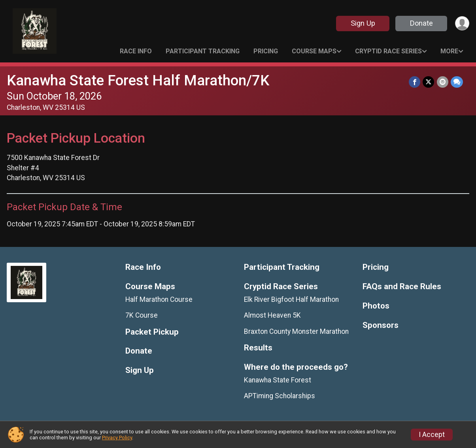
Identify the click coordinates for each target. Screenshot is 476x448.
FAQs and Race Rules (402, 287)
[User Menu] (462, 24)
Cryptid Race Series (388, 51)
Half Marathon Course (159, 299)
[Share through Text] (457, 82)
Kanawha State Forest (278, 380)
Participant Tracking (203, 51)
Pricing (266, 51)
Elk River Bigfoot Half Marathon (291, 299)
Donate (421, 23)
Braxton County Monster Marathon (296, 331)
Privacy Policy (117, 438)
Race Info (136, 51)
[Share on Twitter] (429, 82)
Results (258, 348)
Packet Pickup (152, 332)
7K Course (142, 315)
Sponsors (381, 325)
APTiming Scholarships (280, 396)
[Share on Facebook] (415, 82)
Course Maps (314, 51)
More (449, 51)
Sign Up (363, 23)
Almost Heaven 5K (272, 315)
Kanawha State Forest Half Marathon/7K (138, 80)
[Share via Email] (443, 82)
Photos (376, 306)
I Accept (432, 435)
